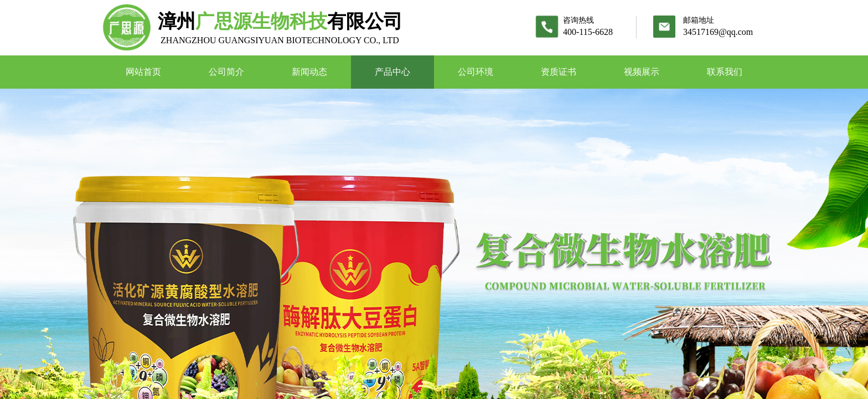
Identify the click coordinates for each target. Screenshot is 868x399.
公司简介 (226, 72)
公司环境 (476, 72)
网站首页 (143, 72)
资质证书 (559, 72)
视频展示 (642, 72)
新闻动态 (309, 72)
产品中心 (392, 72)
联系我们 (725, 72)
